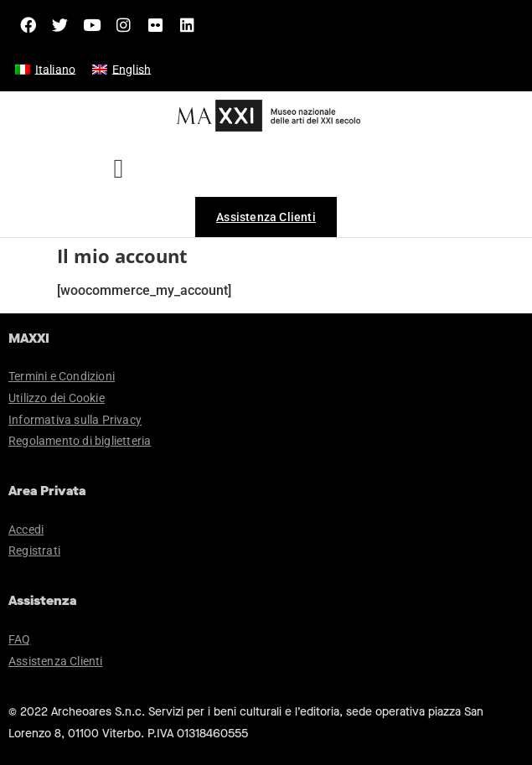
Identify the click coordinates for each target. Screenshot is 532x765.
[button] (118, 168)
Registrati (34, 550)
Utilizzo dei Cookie (57, 398)
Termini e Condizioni (62, 376)
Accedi (26, 530)
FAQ (20, 639)
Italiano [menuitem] (56, 70)
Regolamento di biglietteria (80, 441)
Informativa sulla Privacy (75, 420)
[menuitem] (45, 70)
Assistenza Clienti (56, 661)
